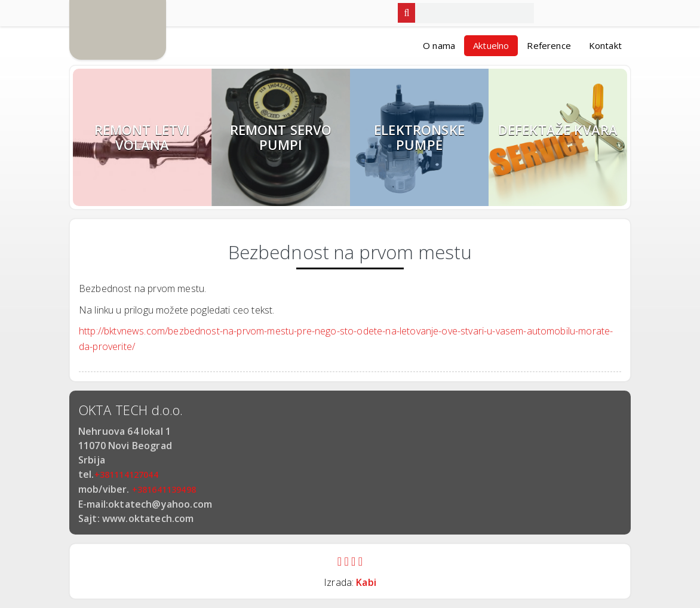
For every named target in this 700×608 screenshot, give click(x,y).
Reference (549, 45)
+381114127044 (126, 475)
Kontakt (605, 45)
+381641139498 (164, 489)
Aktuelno (491, 45)
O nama (439, 45)
